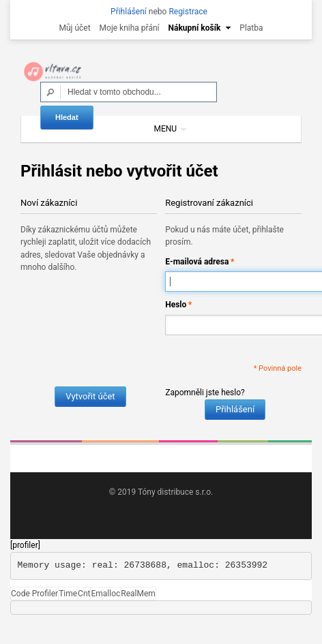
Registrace (188, 12)
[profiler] (25, 545)
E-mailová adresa (197, 262)
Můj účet (74, 28)
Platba (251, 28)
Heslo (176, 305)
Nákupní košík (195, 28)
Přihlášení (129, 12)
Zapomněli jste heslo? (205, 393)
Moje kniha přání (130, 28)
